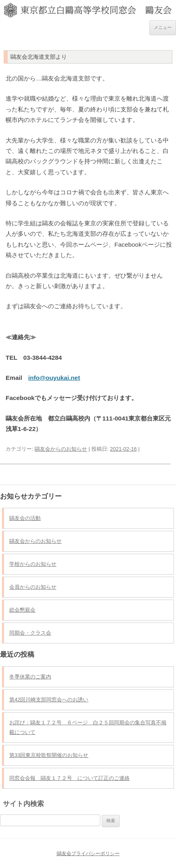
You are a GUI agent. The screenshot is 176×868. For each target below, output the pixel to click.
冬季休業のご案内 (30, 677)
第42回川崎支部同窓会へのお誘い (49, 700)
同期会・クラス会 (30, 633)
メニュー (163, 27)
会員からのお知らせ (33, 587)
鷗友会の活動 (25, 518)
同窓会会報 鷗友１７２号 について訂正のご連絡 (69, 778)
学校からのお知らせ (33, 564)
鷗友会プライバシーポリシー (88, 854)
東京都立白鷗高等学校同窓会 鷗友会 (88, 7)
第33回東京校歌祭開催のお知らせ (49, 755)
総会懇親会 (22, 610)
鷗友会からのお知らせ (61, 449)
